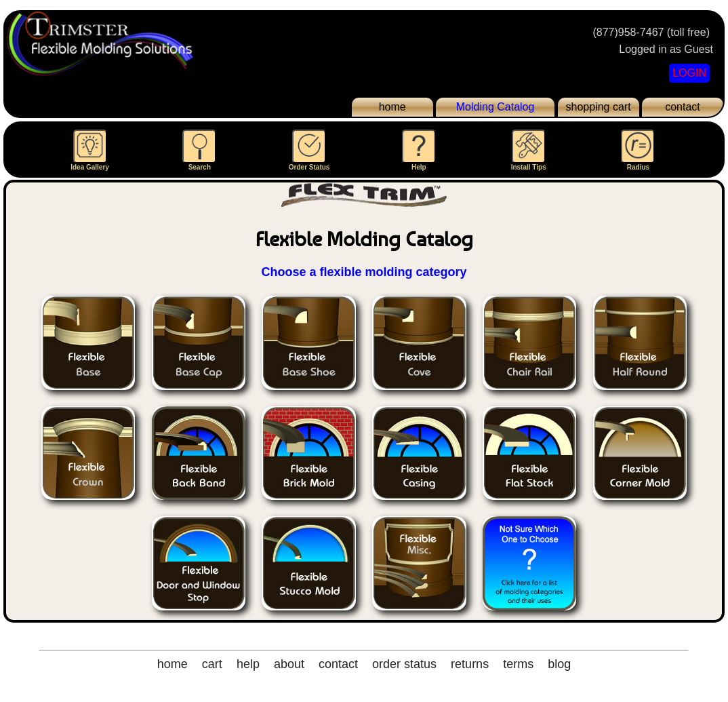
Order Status (309, 150)
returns (470, 664)
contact (683, 107)
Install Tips (529, 150)
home (392, 107)
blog (559, 664)
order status (404, 664)
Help (419, 150)
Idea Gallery (90, 150)
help (248, 664)
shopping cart (599, 107)
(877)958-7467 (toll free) (651, 32)
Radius (638, 150)
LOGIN (689, 73)
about (289, 664)
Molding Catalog (496, 107)
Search (199, 150)
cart (212, 664)
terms (518, 664)
